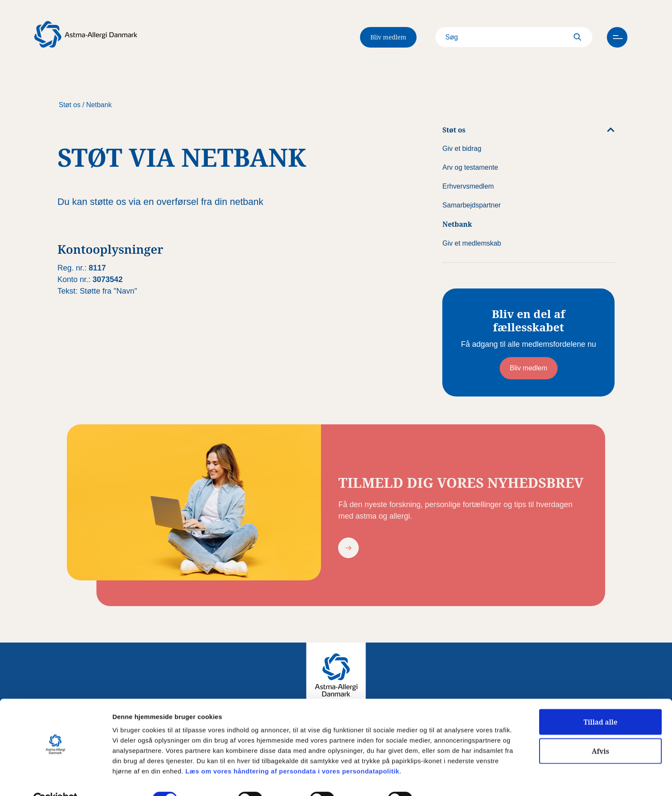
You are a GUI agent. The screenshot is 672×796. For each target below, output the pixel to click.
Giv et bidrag (462, 149)
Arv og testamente (470, 167)
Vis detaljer (445, 779)
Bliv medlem (388, 37)
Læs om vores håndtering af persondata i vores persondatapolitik (291, 751)
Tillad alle (600, 702)
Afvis (601, 731)
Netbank (99, 105)
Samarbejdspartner (471, 205)
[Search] (507, 37)
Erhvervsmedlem (468, 186)
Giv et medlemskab (472, 243)
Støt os (70, 105)
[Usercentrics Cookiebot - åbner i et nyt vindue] (55, 779)
